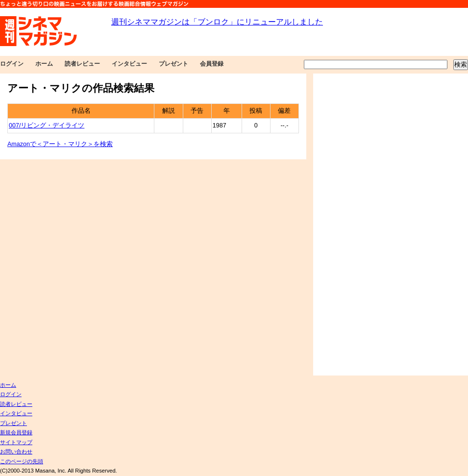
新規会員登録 (16, 432)
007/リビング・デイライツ (47, 125)
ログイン (12, 64)
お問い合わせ (16, 451)
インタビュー (129, 64)
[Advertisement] (347, 225)
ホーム (44, 64)
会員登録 (212, 64)
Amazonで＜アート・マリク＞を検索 (60, 144)
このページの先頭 (22, 461)
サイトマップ (16, 442)
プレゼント (173, 64)
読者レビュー (82, 64)
